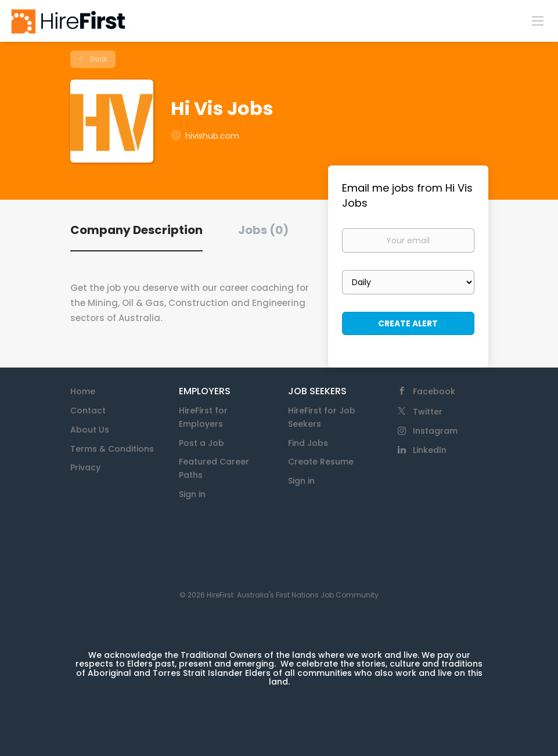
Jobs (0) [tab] (263, 230)
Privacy (85, 467)
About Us (90, 430)
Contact (88, 411)
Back (98, 59)
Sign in (192, 494)
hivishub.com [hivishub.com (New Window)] (212, 136)
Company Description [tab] (136, 230)
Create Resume (321, 462)
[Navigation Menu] (538, 20)
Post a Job (201, 443)
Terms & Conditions (112, 449)
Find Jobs (308, 443)
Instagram (435, 431)
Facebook (434, 391)
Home (83, 391)
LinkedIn (430, 450)
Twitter (428, 412)
